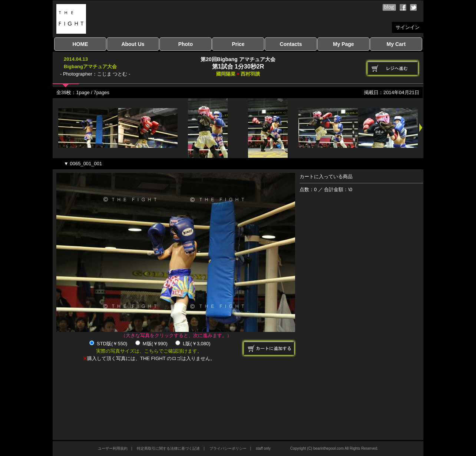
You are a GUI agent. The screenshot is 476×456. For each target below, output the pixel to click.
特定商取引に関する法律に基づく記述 (168, 448)
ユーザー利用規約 (113, 448)
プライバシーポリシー (228, 448)
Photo (186, 44)
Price (238, 44)
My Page (343, 44)
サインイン (408, 27)
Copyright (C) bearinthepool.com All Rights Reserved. (334, 448)
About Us (133, 44)
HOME (80, 44)
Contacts (291, 44)
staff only (263, 448)
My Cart (396, 44)
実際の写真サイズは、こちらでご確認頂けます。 (149, 351)
